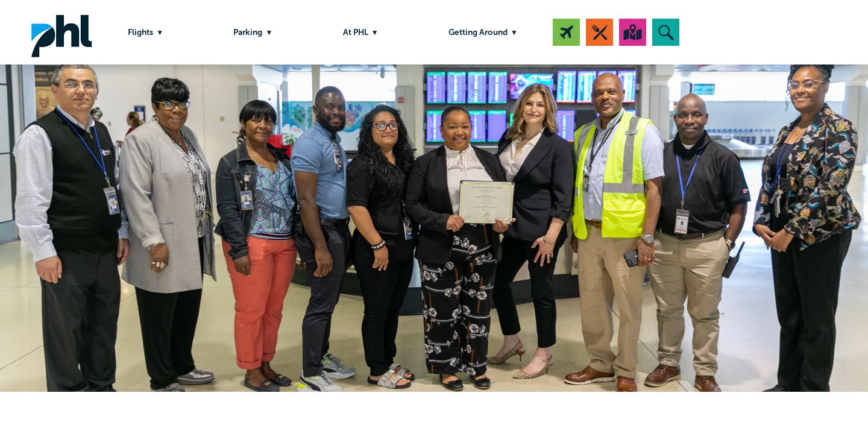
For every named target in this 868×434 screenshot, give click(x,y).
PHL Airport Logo (61, 32)
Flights (140, 32)
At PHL (356, 32)
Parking (248, 32)
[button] (666, 32)
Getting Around (478, 32)
